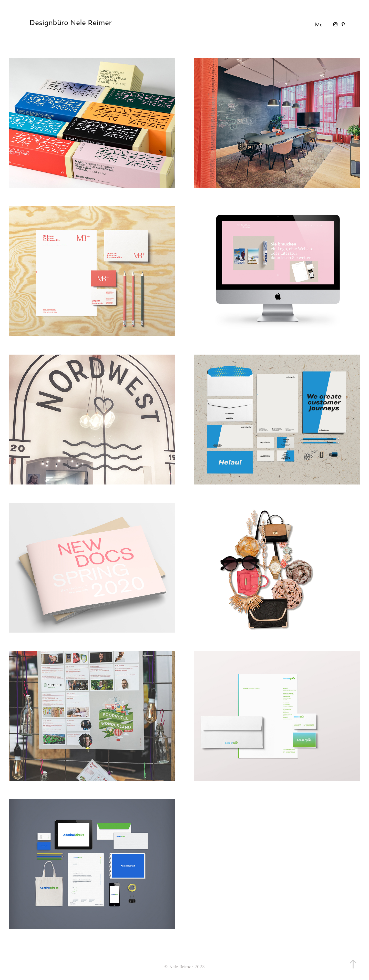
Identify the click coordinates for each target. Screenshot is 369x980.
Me (319, 24)
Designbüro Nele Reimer (71, 22)
